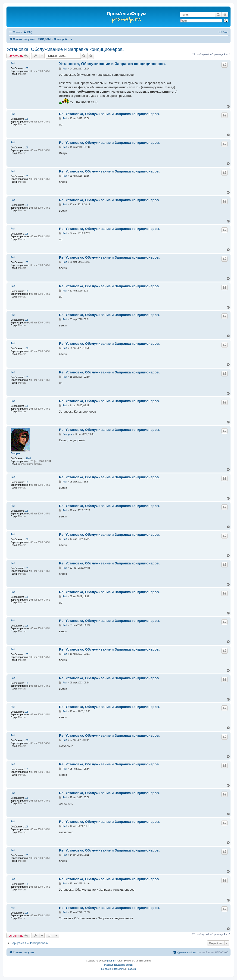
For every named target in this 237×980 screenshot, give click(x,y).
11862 (28, 459)
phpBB (111, 961)
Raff (13, 63)
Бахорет (15, 453)
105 (27, 68)
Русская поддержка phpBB (118, 965)
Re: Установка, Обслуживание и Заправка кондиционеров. (109, 114)
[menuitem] (28, 32)
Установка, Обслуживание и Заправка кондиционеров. (65, 49)
